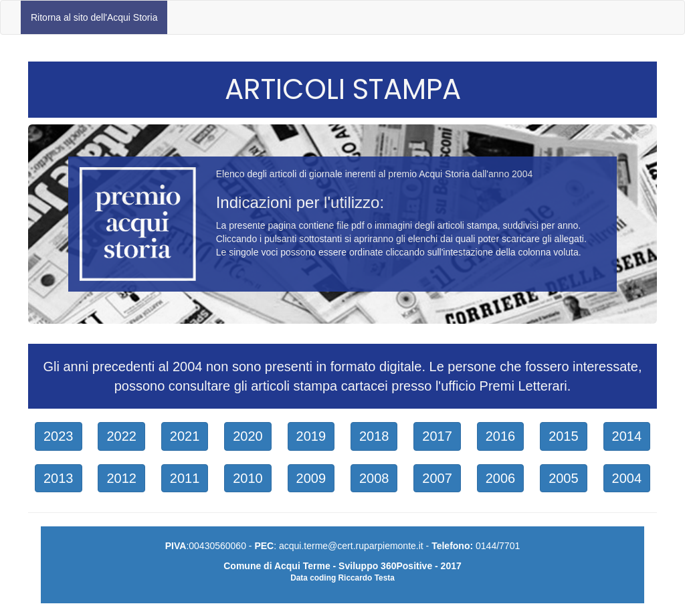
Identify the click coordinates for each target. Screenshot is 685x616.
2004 (627, 478)
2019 (311, 436)
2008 (374, 478)
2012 (121, 478)
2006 (501, 478)
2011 (185, 478)
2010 (248, 478)
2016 (501, 436)
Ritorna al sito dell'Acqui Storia (94, 17)
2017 (437, 436)
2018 (374, 436)
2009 (311, 478)
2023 (59, 436)
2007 (437, 478)
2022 (121, 436)
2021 (185, 436)
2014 (627, 436)
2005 (564, 478)
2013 (59, 478)
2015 (564, 436)
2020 (248, 436)
